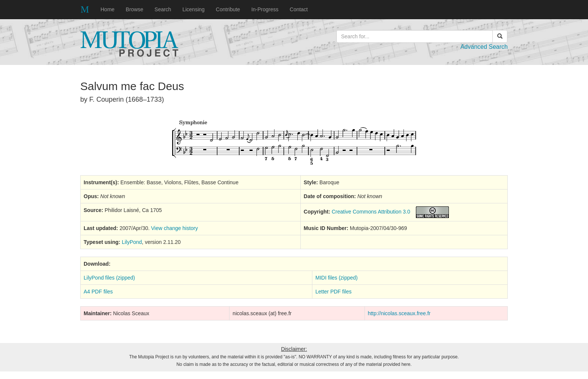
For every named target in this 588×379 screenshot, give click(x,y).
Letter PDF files (333, 292)
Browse (134, 9)
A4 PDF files (98, 292)
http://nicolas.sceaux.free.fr (399, 313)
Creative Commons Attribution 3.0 (371, 212)
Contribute (228, 9)
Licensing (193, 9)
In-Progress (265, 9)
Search (163, 9)
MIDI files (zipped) (337, 278)
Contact (299, 9)
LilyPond (132, 242)
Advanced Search (484, 47)
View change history (175, 228)
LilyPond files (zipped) (109, 278)
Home (107, 9)
